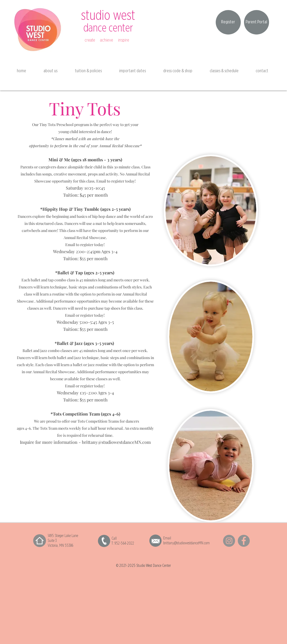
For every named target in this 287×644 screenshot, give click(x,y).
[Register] (228, 22)
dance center (108, 28)
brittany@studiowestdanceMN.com (116, 442)
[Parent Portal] (257, 22)
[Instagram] (229, 541)
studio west (108, 16)
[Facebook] (244, 541)
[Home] (40, 541)
